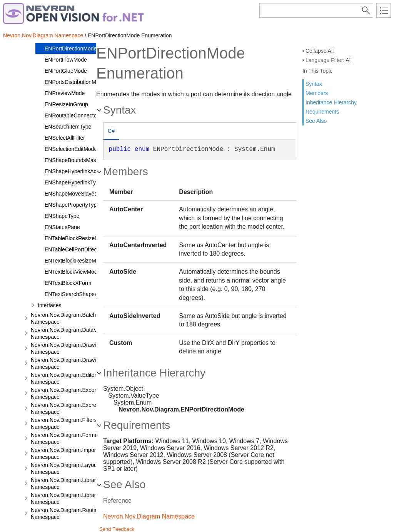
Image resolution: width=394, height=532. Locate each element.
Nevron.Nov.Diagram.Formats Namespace (66, 438)
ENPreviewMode (65, 93)
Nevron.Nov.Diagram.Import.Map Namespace (70, 453)
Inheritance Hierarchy (331, 102)
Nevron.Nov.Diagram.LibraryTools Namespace (71, 499)
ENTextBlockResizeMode (75, 261)
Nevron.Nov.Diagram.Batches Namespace (66, 318)
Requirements (322, 112)
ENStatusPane (62, 227)
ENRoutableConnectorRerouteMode (88, 115)
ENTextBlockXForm (68, 283)
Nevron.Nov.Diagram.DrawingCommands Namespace (80, 348)
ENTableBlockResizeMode (76, 238)
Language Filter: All (329, 60)
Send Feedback (117, 529)
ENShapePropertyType (72, 205)
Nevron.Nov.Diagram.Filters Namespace (64, 423)
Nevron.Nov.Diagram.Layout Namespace (65, 468)
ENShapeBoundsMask (72, 160)
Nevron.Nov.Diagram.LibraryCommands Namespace (78, 483)
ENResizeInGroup (66, 104)
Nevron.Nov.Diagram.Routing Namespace (66, 514)
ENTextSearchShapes (71, 294)
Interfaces (49, 305)
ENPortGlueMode (66, 71)
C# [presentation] (111, 131)
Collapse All (320, 51)
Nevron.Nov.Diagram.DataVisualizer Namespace (74, 333)
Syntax (314, 84)
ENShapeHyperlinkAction (75, 171)
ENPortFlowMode (66, 60)
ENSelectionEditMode (71, 149)
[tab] (111, 132)
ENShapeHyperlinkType (73, 182)
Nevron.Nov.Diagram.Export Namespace (64, 393)
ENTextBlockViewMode (72, 272)
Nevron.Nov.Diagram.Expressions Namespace (71, 408)
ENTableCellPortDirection (75, 249)
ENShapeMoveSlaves (71, 194)
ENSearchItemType (68, 127)
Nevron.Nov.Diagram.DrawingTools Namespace (73, 363)
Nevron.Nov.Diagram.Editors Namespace (65, 378)
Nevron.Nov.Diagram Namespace (43, 35)
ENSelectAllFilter (65, 138)
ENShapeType (62, 216)
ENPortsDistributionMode (75, 82)
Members (317, 93)
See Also (316, 121)
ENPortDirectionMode (71, 49)
